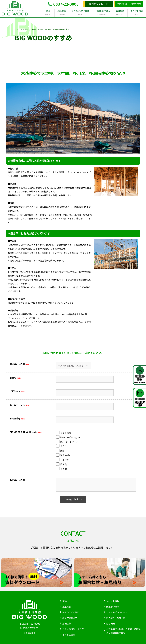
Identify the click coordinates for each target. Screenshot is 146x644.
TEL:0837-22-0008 (29, 624)
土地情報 (67, 623)
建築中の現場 (113, 607)
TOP (17, 29)
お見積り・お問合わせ (117, 618)
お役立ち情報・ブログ (73, 629)
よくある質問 (69, 635)
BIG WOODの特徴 (81, 12)
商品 (48, 12)
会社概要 (120, 12)
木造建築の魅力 (103, 12)
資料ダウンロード (99, 4)
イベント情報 (137, 12)
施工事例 (62, 12)
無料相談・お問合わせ (129, 4)
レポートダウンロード (117, 612)
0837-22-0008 (63, 4)
